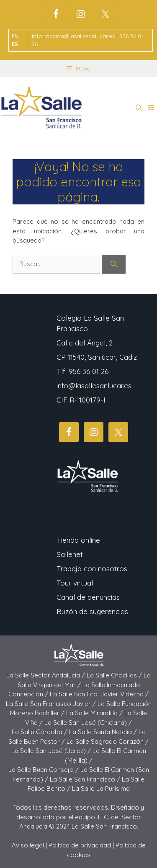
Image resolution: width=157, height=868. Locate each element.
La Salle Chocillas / (115, 675)
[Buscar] (114, 264)
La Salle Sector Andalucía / (46, 675)
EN (15, 36)
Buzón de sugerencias (92, 611)
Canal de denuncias (88, 597)
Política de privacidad (80, 845)
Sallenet (70, 554)
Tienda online (78, 540)
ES (15, 44)
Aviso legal (28, 845)
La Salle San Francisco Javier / (52, 704)
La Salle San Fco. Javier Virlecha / (99, 694)
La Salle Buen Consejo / (44, 770)
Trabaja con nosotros (92, 569)
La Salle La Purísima (101, 788)
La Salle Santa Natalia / (104, 732)
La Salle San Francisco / (86, 779)
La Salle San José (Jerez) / (52, 751)
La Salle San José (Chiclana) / (88, 723)
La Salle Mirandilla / (95, 713)
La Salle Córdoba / (40, 732)
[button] (139, 108)
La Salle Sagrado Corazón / (108, 741)
